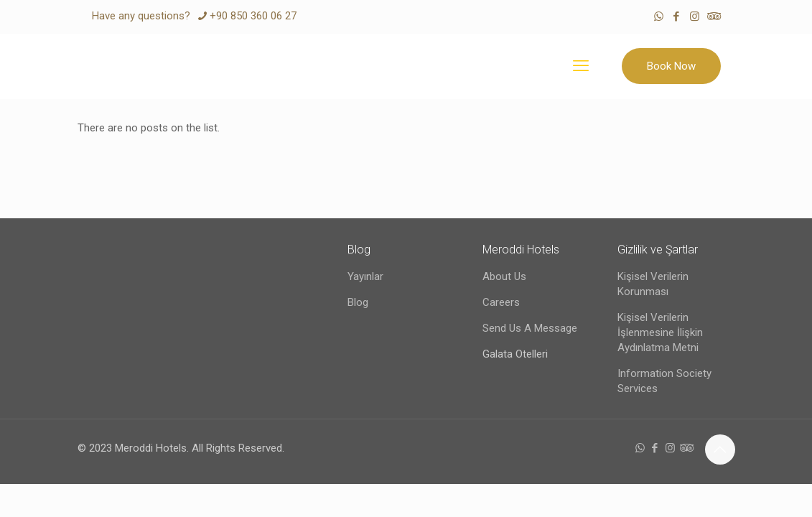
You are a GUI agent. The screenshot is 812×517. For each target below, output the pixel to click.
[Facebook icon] (677, 17)
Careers (501, 302)
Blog (358, 302)
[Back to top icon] (720, 450)
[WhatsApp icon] (659, 17)
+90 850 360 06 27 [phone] (253, 16)
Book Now (671, 66)
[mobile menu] (581, 66)
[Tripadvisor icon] (713, 17)
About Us (504, 276)
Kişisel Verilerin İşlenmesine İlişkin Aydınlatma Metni (660, 332)
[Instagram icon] (695, 17)
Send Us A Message (530, 328)
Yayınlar (365, 276)
